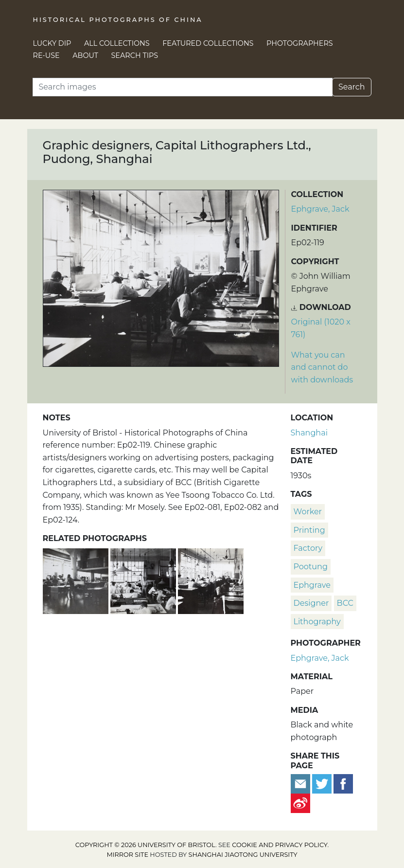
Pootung (311, 567)
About (85, 55)
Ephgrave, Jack (320, 209)
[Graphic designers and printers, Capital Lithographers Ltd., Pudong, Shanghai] (77, 580)
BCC (345, 603)
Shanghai (309, 433)
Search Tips (135, 55)
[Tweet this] (323, 783)
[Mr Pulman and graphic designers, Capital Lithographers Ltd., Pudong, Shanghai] (211, 580)
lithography (317, 622)
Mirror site (127, 855)
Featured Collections (208, 43)
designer (311, 603)
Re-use (46, 55)
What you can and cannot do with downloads (322, 367)
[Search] (183, 87)
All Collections (117, 43)
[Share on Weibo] (300, 803)
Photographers (300, 43)
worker (308, 512)
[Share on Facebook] (343, 783)
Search (352, 87)
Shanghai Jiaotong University (243, 855)
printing (309, 530)
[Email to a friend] (301, 783)
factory (308, 548)
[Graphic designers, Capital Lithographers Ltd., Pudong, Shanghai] (144, 580)
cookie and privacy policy (280, 845)
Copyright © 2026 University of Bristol (145, 845)
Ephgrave (312, 585)
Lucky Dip (52, 43)
